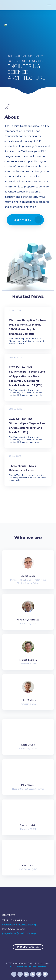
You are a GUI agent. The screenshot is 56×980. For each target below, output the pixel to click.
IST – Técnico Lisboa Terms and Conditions (28, 967)
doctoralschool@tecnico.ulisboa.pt (20, 925)
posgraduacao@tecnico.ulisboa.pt (19, 933)
